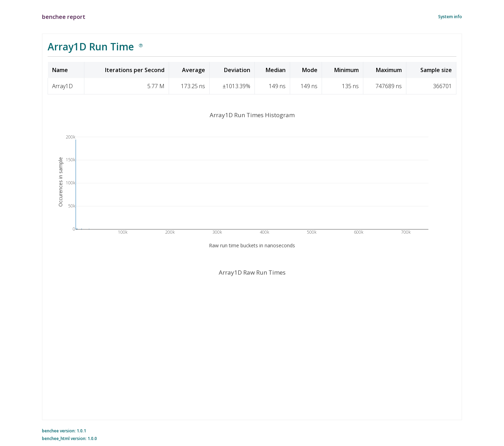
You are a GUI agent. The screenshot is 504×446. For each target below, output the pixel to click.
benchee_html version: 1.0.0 (69, 438)
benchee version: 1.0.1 (64, 431)
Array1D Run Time (91, 47)
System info (450, 17)
